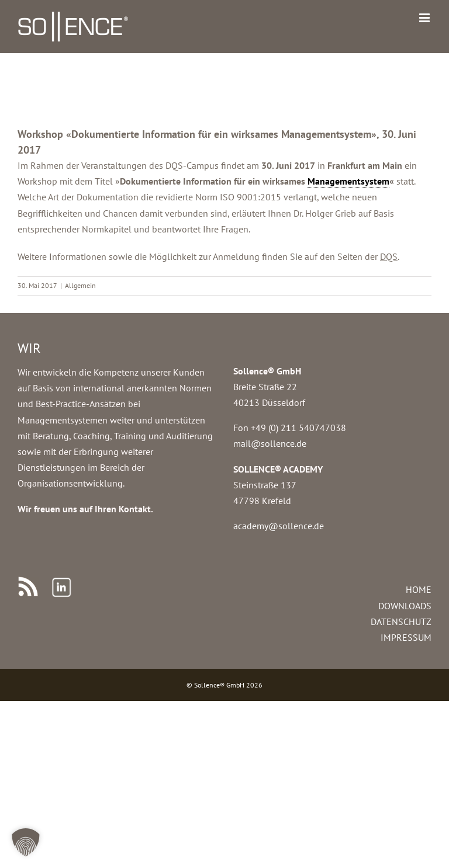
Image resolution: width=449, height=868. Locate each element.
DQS (389, 256)
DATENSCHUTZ (401, 622)
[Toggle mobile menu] (425, 18)
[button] (26, 842)
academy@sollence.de (279, 526)
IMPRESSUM (406, 637)
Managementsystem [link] (348, 181)
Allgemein (80, 285)
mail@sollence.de (270, 443)
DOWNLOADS (405, 606)
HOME (419, 589)
